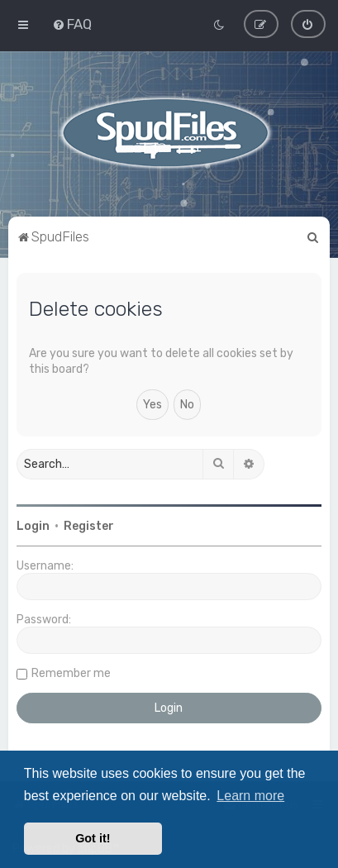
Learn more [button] (250, 796)
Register (89, 525)
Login (33, 525)
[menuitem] (72, 24)
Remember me (71, 672)
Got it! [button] (93, 838)
